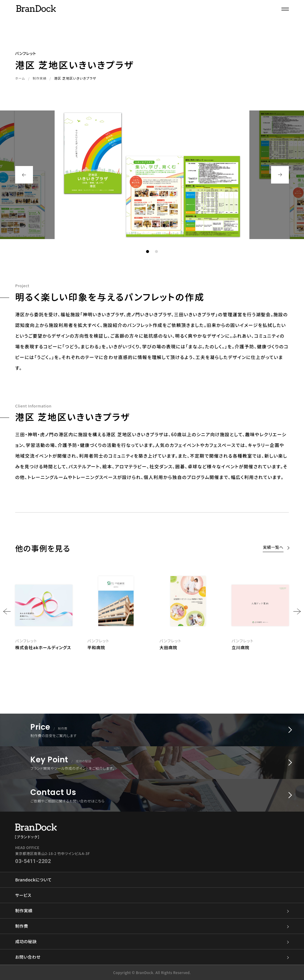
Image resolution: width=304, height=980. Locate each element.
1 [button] (148, 252)
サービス (23, 895)
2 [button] (156, 252)
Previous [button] (24, 175)
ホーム (20, 78)
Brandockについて (33, 880)
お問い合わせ (152, 957)
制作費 (152, 926)
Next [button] (280, 175)
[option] (188, 611)
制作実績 (40, 78)
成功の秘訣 (152, 942)
